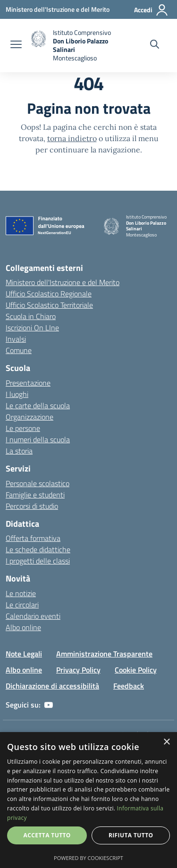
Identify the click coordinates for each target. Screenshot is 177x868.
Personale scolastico (38, 483)
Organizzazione (29, 417)
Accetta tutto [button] (47, 835)
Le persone (23, 428)
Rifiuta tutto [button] (131, 835)
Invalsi (16, 339)
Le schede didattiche (38, 549)
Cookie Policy (136, 670)
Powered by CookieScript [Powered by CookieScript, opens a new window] (88, 858)
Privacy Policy (78, 670)
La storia (19, 451)
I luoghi (17, 394)
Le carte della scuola (38, 405)
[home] (73, 46)
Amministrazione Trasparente (104, 654)
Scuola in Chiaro (31, 316)
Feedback (129, 686)
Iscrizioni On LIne (32, 328)
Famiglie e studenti (35, 495)
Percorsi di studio (32, 506)
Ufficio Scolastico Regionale (49, 294)
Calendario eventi (33, 616)
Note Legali (24, 654)
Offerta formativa (33, 538)
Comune (19, 350)
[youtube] (49, 705)
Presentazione (28, 383)
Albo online (23, 627)
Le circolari (22, 605)
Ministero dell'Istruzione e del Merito (63, 282)
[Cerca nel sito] (155, 45)
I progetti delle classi (38, 561)
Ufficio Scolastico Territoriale (49, 305)
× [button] (166, 742)
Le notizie (21, 593)
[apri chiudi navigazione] (16, 45)
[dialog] (88, 800)
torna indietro (72, 138)
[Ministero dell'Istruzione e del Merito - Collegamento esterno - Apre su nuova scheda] (58, 9)
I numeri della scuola (38, 439)
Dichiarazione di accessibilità (52, 686)
